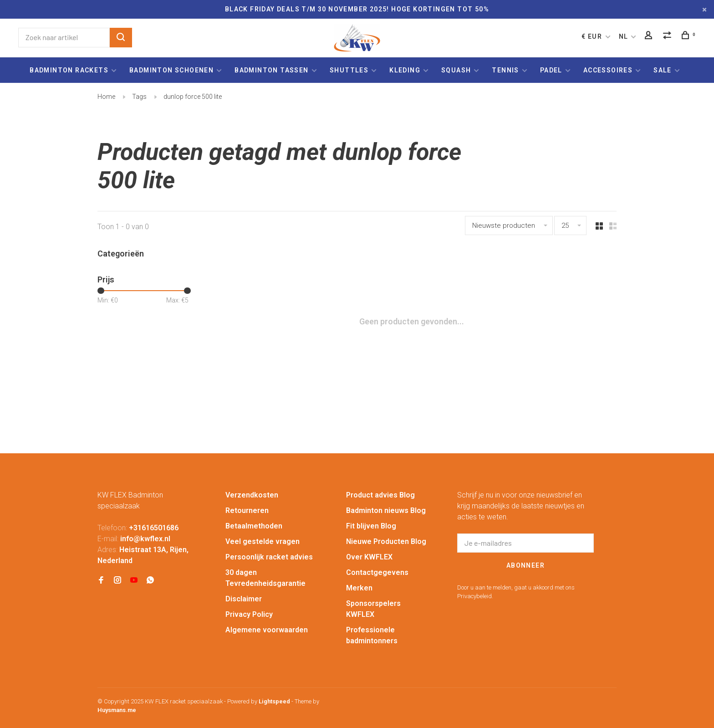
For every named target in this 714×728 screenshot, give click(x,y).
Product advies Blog (380, 495)
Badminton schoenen (171, 70)
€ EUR (593, 36)
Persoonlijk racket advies (269, 557)
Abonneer (525, 565)
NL (624, 36)
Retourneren (247, 510)
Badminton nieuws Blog (386, 510)
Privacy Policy (249, 614)
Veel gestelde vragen (263, 541)
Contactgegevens (377, 572)
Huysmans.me (117, 710)
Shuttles (349, 70)
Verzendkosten (252, 495)
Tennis (505, 70)
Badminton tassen (273, 70)
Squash (456, 70)
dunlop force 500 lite (193, 97)
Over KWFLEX (369, 557)
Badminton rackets (69, 70)
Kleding (405, 70)
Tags (139, 97)
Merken (359, 588)
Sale (663, 70)
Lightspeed (274, 701)
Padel (551, 70)
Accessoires (608, 70)
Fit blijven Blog (371, 526)
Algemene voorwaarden (267, 630)
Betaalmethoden (254, 526)
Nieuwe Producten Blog (386, 541)
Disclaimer (244, 599)
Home (106, 97)
